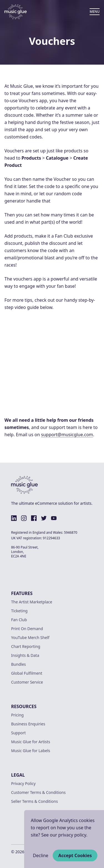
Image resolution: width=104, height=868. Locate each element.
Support (18, 733)
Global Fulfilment (27, 673)
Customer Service (27, 682)
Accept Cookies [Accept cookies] (75, 855)
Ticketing (19, 611)
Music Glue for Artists (31, 742)
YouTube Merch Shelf (30, 637)
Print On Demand (27, 629)
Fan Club (19, 620)
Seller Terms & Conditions (35, 801)
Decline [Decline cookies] (41, 855)
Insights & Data (25, 655)
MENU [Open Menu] (95, 12)
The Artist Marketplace (32, 602)
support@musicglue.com (67, 435)
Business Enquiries (28, 724)
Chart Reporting (26, 646)
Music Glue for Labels (31, 751)
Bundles (18, 664)
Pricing (17, 715)
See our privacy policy (64, 835)
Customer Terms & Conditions (38, 792)
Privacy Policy (23, 783)
